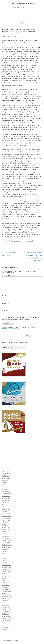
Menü (22, 22)
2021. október (6, 569)
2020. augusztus (7, 598)
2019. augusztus (7, 625)
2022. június (5, 552)
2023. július (5, 523)
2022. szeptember (7, 545)
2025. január (6, 489)
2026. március (6, 474)
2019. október (6, 621)
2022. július (5, 549)
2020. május (5, 605)
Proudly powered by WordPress (10, 641)
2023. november (7, 516)
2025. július (5, 480)
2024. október (6, 496)
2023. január (6, 536)
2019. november (7, 618)
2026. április (5, 471)
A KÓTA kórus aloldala (22, 4)
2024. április (5, 505)
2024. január (6, 511)
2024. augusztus (7, 498)
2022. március (6, 558)
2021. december (7, 565)
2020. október (6, 594)
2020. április (5, 607)
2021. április (5, 580)
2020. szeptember (7, 596)
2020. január (6, 614)
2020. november (7, 592)
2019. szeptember (7, 623)
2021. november (7, 567)
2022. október (6, 543)
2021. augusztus (7, 574)
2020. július (5, 601)
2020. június (5, 603)
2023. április (5, 529)
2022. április (5, 556)
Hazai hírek (30, 241)
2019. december (7, 616)
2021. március (6, 583)
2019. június (5, 629)
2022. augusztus (7, 547)
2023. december (7, 514)
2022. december (7, 538)
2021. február (6, 585)
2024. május (5, 503)
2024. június (5, 500)
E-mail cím (6, 303)
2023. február (6, 534)
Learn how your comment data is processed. (19, 328)
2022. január (6, 563)
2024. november (7, 494)
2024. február (6, 509)
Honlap (4, 310)
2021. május (5, 578)
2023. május (5, 527)
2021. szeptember (7, 572)
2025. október (6, 478)
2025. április (5, 485)
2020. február (6, 612)
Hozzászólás (7, 275)
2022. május (5, 554)
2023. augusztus (7, 520)
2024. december (7, 491)
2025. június (5, 483)
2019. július (5, 627)
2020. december (7, 589)
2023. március (6, 532)
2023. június (5, 525)
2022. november (7, 540)
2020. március (6, 609)
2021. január (6, 587)
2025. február (6, 487)
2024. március (6, 507)
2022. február (6, 560)
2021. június (5, 576)
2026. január (6, 476)
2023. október (6, 518)
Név (4, 296)
